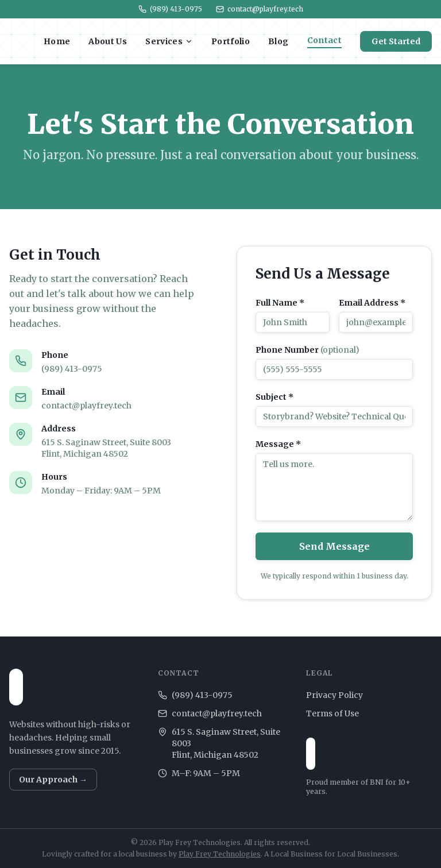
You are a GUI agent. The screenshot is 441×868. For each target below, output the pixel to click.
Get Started (396, 41)
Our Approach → (53, 780)
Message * (278, 444)
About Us (108, 41)
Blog (278, 41)
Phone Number (307, 350)
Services (169, 41)
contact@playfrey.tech (260, 9)
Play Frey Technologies (220, 854)
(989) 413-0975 (170, 9)
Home (57, 41)
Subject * (274, 397)
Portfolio (231, 41)
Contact (324, 40)
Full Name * (280, 303)
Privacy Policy (334, 695)
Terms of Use (332, 713)
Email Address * (372, 303)
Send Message (334, 546)
